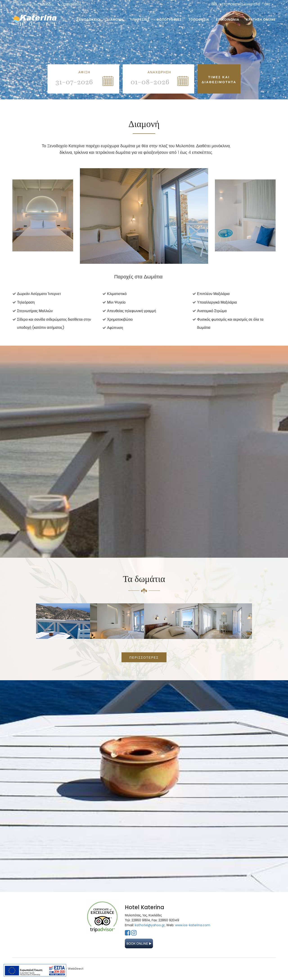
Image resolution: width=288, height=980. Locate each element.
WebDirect (76, 969)
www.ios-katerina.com (193, 925)
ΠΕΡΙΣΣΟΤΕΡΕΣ (144, 658)
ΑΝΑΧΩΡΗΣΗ (159, 72)
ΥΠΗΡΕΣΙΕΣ (140, 19)
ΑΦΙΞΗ (84, 72)
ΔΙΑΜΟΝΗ (115, 19)
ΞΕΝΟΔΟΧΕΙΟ (88, 19)
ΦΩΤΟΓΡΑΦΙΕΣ (169, 19)
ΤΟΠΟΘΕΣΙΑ (199, 19)
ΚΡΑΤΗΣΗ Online (261, 19)
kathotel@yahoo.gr (150, 925)
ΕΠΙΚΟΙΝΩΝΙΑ (227, 19)
